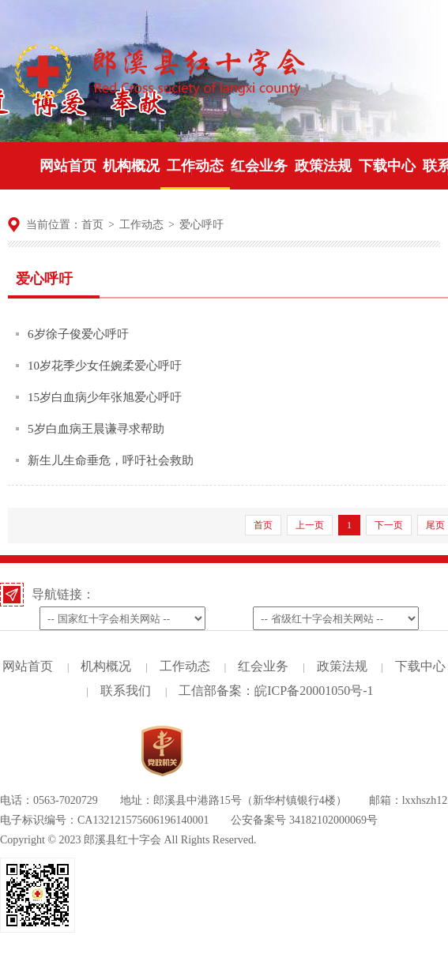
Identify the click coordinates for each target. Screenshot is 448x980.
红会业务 (263, 666)
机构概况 (106, 666)
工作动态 (141, 225)
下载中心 (420, 666)
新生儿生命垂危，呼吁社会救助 (111, 460)
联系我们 (126, 691)
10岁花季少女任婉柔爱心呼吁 (105, 366)
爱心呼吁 (201, 225)
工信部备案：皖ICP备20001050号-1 (276, 691)
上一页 (310, 525)
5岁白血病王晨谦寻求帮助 (96, 429)
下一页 (389, 525)
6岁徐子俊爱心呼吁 (78, 334)
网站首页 (28, 666)
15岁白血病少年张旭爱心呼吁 (105, 397)
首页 (92, 225)
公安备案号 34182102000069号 (304, 820)
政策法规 (342, 666)
